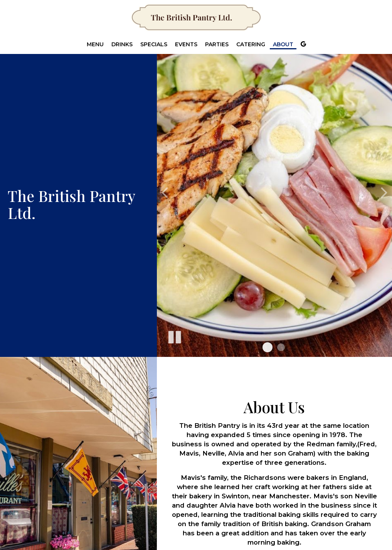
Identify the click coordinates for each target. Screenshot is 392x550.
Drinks (122, 44)
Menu (95, 44)
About (283, 44)
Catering (251, 44)
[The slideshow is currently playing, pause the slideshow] (174, 336)
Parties (217, 44)
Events (186, 44)
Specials (154, 44)
